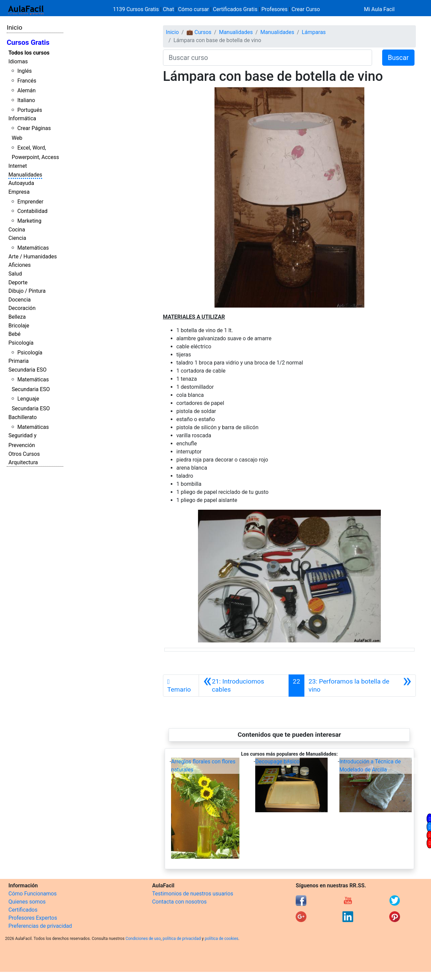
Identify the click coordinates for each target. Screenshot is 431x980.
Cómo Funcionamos (32, 894)
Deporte (18, 282)
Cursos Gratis (28, 42)
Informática (22, 118)
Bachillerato (23, 417)
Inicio (14, 27)
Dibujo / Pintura (27, 291)
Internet (18, 166)
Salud (15, 274)
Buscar (398, 58)
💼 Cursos (199, 32)
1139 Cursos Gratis (137, 9)
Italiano (26, 100)
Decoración (22, 308)
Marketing (29, 221)
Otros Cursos (24, 454)
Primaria (19, 361)
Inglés (24, 71)
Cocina (17, 230)
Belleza (17, 317)
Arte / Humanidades (33, 257)
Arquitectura (23, 462)
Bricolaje (19, 326)
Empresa (19, 192)
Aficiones (20, 265)
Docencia (20, 300)
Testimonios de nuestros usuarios (193, 894)
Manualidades (25, 175)
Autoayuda (21, 183)
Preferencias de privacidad (40, 926)
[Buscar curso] (268, 58)
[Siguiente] (360, 686)
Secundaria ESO (27, 370)
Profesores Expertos (33, 918)
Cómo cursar (194, 9)
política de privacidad (182, 939)
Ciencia (17, 238)
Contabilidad (32, 211)
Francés (27, 81)
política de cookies (222, 939)
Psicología (21, 343)
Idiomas (18, 61)
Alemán (26, 90)
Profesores (274, 9)
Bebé (14, 334)
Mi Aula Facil (379, 9)
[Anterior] (244, 686)
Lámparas (314, 32)
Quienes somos (27, 902)
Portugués (30, 110)
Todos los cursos (29, 53)
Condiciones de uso (143, 939)
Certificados (23, 910)
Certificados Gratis (235, 9)
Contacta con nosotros (179, 902)
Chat (169, 9)
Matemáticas (33, 248)
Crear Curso (306, 9)
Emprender (30, 202)
